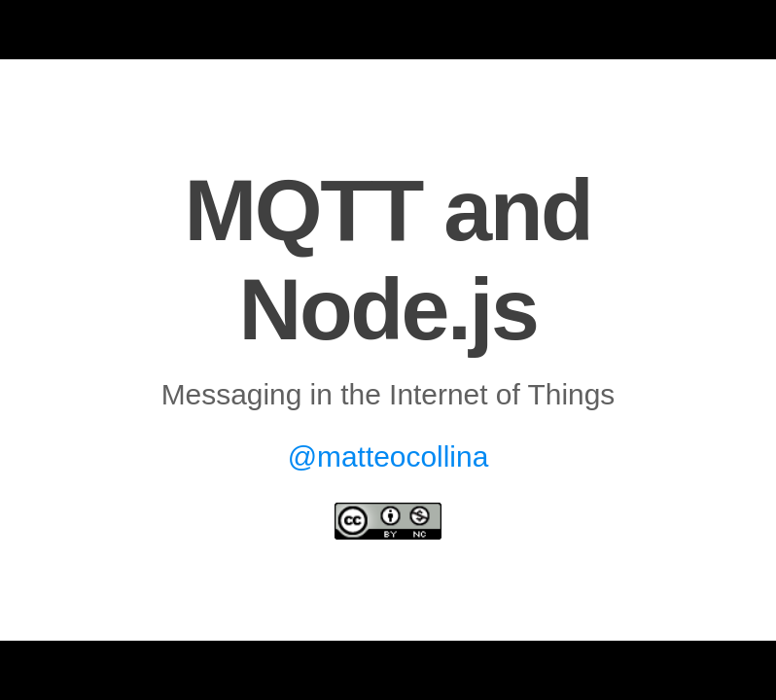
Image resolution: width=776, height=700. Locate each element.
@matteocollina (388, 456)
